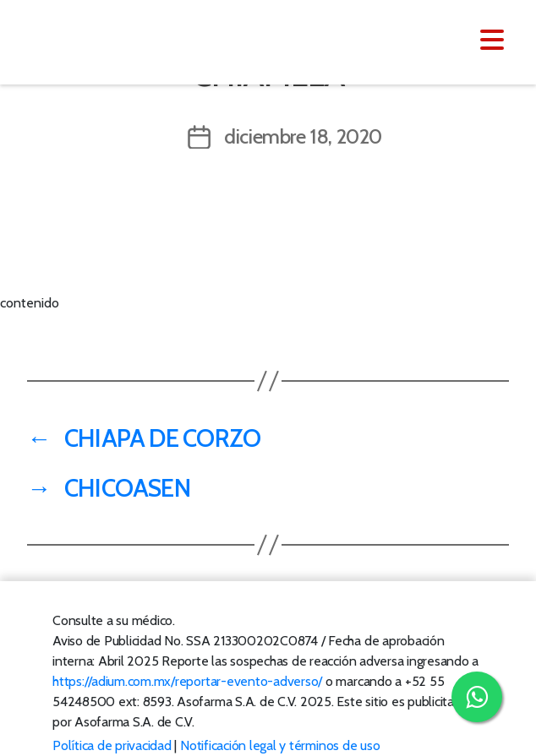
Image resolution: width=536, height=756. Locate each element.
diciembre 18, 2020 (303, 136)
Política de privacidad (112, 745)
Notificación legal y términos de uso (280, 745)
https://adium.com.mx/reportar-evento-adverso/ (187, 681)
